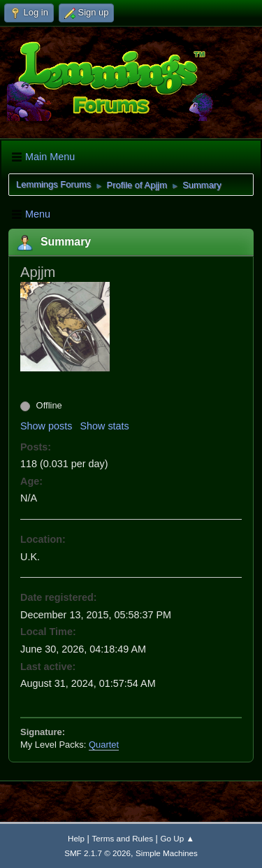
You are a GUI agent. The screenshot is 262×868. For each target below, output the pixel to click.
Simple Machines (167, 853)
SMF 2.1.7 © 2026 (97, 853)
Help (76, 838)
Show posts (46, 426)
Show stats (104, 426)
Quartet (104, 745)
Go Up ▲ (177, 838)
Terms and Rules (123, 838)
